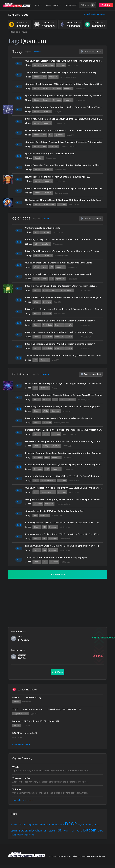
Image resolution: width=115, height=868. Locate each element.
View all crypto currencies (96, 14)
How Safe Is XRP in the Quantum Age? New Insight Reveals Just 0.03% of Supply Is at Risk (64, 383)
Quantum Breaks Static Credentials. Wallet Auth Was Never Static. (59, 263)
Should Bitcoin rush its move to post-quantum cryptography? (57, 557)
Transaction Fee (21, 778)
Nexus (21, 636)
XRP (44, 77)
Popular (28, 52)
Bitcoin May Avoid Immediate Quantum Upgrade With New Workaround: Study (64, 119)
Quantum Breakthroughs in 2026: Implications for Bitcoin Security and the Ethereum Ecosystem (64, 84)
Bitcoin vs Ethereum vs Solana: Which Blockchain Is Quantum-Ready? (60, 321)
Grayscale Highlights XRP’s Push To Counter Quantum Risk (55, 511)
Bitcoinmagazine (61, 256)
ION (44, 146)
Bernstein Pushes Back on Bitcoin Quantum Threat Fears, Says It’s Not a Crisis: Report (64, 430)
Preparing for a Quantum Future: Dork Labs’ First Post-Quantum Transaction (64, 239)
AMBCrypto (67, 446)
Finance (55, 825)
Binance (67, 831)
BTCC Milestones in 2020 (25, 733)
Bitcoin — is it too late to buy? (27, 697)
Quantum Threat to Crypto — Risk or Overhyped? (50, 154)
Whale (16, 767)
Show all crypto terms (23, 800)
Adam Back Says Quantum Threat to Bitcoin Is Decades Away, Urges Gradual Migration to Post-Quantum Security (64, 395)
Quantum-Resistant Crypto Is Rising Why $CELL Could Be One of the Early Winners (64, 476)
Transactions (48, 65)
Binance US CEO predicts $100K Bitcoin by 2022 (36, 721)
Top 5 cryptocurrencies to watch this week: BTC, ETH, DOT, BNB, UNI (47, 709)
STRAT (14, 825)
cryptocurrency (86, 824)
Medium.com (73, 65)
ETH (74, 831)
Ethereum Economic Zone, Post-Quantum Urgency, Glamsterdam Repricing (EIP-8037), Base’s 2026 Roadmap (64, 453)
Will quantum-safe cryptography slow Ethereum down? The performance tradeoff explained (64, 499)
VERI (36, 232)
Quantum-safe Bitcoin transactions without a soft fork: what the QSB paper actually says (64, 61)
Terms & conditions (96, 856)
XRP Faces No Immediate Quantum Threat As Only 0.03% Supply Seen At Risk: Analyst (64, 355)
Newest (38, 52)
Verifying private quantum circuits (43, 228)
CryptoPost (34, 714)
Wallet (37, 267)
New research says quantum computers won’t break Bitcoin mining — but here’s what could (64, 441)
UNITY (45, 411)
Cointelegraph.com (62, 193)
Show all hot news (21, 745)
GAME (100, 831)
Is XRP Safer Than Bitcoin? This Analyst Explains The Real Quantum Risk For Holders (64, 130)
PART (14, 835)
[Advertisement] (57, 603)
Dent (45, 267)
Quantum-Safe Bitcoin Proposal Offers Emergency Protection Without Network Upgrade (64, 142)
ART (34, 835)
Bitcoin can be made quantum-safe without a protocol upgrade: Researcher (64, 188)
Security (46, 88)
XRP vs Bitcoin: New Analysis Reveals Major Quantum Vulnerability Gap (61, 72)
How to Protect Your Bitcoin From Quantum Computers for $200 (58, 177)
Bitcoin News (74, 205)
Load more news (57, 574)
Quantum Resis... (65, 290)
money (27, 835)
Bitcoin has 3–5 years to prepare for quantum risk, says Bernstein (59, 418)
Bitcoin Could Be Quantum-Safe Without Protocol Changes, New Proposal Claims (64, 251)
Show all (57, 672)
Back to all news (17, 32)
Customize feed (91, 51)
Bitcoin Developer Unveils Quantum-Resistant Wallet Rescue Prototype (61, 286)
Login (106, 5)
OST (37, 244)
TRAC (97, 825)
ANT (53, 290)
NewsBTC (70, 135)
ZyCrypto (57, 112)
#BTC (79, 831)
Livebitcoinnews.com (68, 77)
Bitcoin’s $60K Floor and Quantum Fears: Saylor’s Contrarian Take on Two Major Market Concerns (64, 107)
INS (51, 135)
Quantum (61, 65)
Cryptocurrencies (21, 714)
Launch (52, 831)
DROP (71, 824)
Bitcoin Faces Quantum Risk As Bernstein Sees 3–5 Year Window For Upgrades (64, 297)
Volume (17, 789)
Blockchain (47, 325)
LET (51, 267)
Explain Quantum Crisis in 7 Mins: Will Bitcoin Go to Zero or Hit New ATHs (62, 523)
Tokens (23, 824)
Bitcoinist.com (59, 123)
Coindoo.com (60, 181)
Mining (46, 446)
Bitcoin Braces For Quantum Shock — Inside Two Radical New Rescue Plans (63, 165)
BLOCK (69, 325)
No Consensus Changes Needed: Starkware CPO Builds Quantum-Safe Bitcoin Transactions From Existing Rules (64, 200)
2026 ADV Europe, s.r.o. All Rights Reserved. (67, 856)
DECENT (14, 831)
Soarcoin (22, 655)
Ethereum (57, 88)
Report (46, 434)
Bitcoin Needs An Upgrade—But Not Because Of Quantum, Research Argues (63, 309)
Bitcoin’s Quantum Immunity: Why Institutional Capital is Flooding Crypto (63, 407)
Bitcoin (37, 65)
